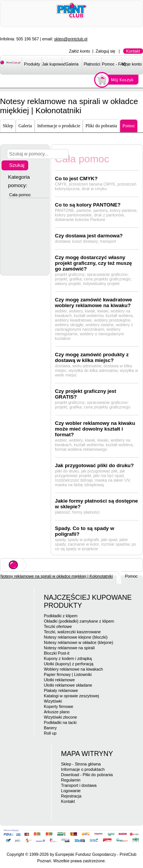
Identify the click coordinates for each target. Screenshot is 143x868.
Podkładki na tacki (60, 722)
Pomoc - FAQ (112, 64)
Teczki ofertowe (58, 626)
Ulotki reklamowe (59, 680)
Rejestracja (71, 796)
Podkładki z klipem (61, 616)
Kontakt (133, 51)
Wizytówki (53, 701)
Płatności (92, 64)
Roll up (50, 733)
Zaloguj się (106, 51)
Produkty (32, 64)
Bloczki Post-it (57, 653)
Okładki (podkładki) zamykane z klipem (79, 621)
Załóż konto (80, 51)
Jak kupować (52, 64)
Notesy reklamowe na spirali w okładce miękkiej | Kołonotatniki (57, 576)
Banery (50, 728)
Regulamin (71, 780)
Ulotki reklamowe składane (68, 685)
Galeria (72, 64)
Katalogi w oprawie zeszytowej (71, 696)
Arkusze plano (57, 712)
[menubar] (82, 66)
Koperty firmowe (59, 706)
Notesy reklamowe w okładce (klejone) (79, 642)
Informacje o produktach (83, 769)
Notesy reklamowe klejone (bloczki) (76, 637)
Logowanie (71, 791)
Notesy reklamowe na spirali (69, 648)
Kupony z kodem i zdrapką (68, 658)
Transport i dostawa (79, 785)
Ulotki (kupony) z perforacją (69, 664)
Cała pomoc (20, 195)
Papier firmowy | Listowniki (68, 674)
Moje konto (132, 64)
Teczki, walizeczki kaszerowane (72, 632)
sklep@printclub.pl (71, 39)
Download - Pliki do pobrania (87, 775)
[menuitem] (32, 66)
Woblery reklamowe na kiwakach (73, 669)
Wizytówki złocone (60, 717)
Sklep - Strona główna (81, 764)
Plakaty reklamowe (61, 690)
